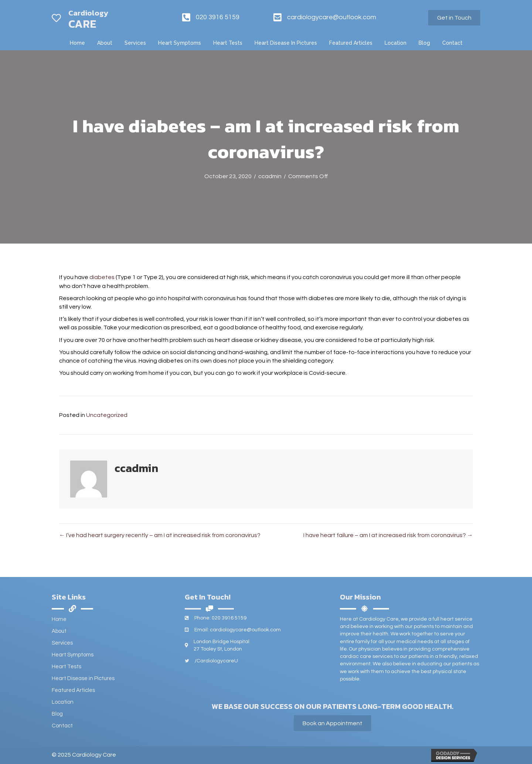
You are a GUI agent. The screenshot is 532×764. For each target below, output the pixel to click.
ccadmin (270, 176)
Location (63, 702)
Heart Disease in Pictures (83, 678)
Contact (62, 726)
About (59, 631)
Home (59, 619)
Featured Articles (73, 690)
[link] (77, 43)
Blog (57, 714)
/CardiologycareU (216, 661)
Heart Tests (66, 667)
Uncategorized (107, 415)
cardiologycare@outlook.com (332, 17)
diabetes (102, 277)
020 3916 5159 (218, 17)
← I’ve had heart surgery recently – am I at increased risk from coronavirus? (160, 535)
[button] (454, 18)
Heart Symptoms (73, 655)
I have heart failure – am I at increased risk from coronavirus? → (388, 535)
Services (62, 643)
